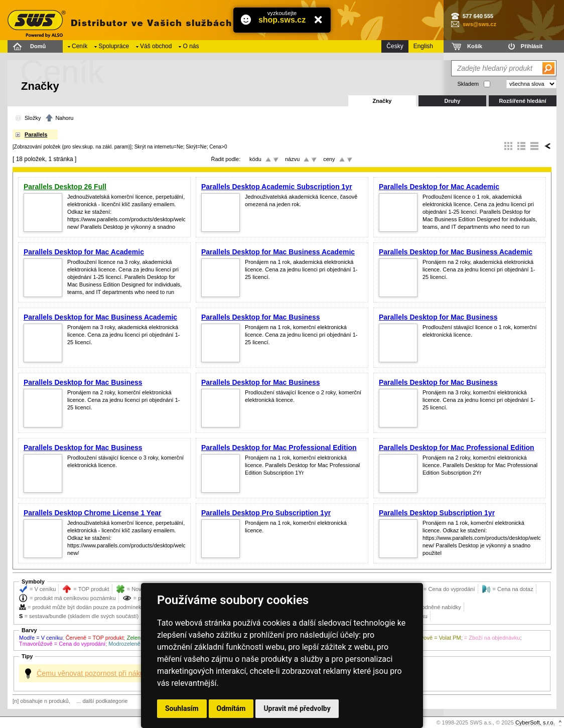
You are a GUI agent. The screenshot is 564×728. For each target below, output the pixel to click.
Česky (395, 46)
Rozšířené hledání (522, 101)
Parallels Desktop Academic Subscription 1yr (277, 187)
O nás (191, 46)
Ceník (80, 46)
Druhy (453, 101)
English (423, 46)
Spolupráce (114, 46)
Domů (38, 46)
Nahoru (64, 118)
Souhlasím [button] (182, 708)
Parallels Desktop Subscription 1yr (437, 513)
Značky (382, 101)
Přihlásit (532, 46)
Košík (475, 46)
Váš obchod (156, 46)
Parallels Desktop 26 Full (65, 187)
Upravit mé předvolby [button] (297, 708)
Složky (33, 118)
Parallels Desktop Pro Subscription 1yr (266, 513)
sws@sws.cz (479, 24)
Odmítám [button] (231, 708)
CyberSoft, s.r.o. (535, 722)
